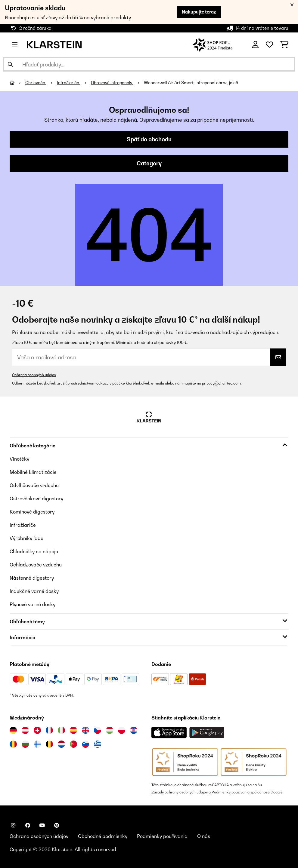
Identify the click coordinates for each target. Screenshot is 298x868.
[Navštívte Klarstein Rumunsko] (13, 744)
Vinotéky (19, 459)
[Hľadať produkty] (149, 64)
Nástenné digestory (32, 578)
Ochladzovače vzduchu (36, 565)
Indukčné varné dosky (34, 591)
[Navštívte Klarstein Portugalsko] (73, 744)
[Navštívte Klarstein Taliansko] (61, 730)
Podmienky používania (231, 792)
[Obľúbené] (269, 45)
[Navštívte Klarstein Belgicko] (49, 744)
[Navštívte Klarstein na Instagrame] (13, 825)
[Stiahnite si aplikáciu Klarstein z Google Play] (207, 733)
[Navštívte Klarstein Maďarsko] (110, 730)
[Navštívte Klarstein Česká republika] (98, 730)
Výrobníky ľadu (26, 538)
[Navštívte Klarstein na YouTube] (42, 825)
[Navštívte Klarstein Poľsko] (122, 730)
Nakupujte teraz (199, 12)
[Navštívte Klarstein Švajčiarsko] (37, 730)
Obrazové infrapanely (112, 83)
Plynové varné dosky (33, 604)
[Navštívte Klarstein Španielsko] (73, 730)
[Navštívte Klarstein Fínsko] (37, 744)
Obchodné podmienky (103, 836)
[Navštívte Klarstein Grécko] (98, 744)
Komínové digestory (32, 512)
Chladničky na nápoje (34, 551)
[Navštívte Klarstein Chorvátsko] (134, 730)
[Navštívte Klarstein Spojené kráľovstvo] (85, 730)
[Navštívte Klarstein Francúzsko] (49, 730)
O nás (204, 836)
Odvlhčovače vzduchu (34, 485)
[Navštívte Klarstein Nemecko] (13, 730)
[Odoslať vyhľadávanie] (10, 64)
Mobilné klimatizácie (33, 472)
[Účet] (255, 45)
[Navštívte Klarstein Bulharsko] (25, 744)
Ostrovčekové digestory (36, 498)
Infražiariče (68, 83)
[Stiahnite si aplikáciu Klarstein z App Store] (169, 733)
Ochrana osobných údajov (34, 375)
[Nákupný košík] (284, 45)
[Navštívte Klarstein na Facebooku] (28, 825)
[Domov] (17, 83)
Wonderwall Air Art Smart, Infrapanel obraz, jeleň (191, 83)
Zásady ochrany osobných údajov (180, 792)
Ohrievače (36, 83)
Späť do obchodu (149, 139)
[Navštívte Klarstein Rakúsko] (25, 730)
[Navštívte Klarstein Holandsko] (61, 744)
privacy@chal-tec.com (221, 383)
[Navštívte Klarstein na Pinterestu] (57, 825)
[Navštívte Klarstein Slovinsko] (85, 744)
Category (149, 163)
